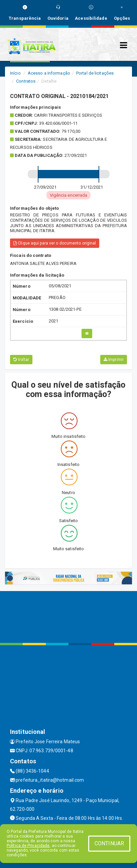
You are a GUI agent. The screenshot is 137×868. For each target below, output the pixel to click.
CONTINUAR (109, 843)
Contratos (26, 81)
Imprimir (114, 360)
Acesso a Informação (49, 73)
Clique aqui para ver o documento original (55, 243)
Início (15, 73)
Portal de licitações (95, 73)
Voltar (21, 360)
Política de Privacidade (28, 846)
